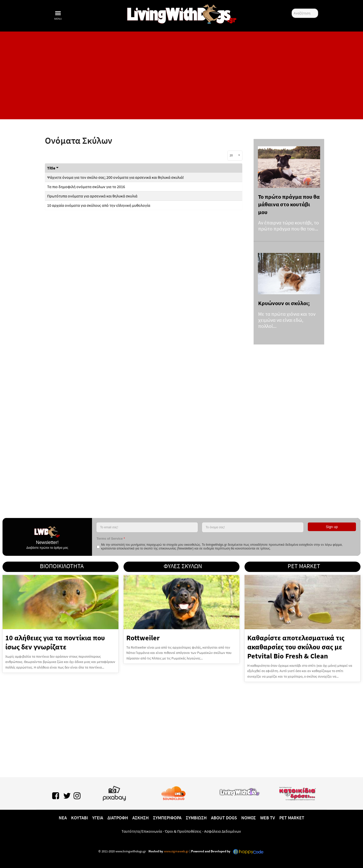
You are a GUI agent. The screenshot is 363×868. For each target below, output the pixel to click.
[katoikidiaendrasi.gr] (297, 792)
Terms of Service (111, 539)
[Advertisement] (181, 75)
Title (53, 168)
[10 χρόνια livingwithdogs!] (181, 13)
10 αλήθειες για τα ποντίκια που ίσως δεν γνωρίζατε (55, 642)
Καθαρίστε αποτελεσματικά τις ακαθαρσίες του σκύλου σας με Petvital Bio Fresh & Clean (296, 647)
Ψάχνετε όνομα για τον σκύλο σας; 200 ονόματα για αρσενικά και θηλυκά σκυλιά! (116, 177)
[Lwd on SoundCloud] (174, 792)
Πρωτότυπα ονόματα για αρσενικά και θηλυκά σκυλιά (92, 196)
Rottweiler (143, 638)
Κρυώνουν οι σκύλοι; (284, 303)
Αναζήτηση (292, 9)
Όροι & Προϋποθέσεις (183, 831)
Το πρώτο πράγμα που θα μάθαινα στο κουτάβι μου (289, 204)
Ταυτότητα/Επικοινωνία (142, 831)
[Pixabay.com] (114, 792)
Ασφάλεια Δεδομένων (223, 831)
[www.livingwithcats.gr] (239, 791)
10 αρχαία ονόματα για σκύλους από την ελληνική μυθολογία (99, 205)
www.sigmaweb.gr (176, 851)
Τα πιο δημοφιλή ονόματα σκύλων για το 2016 (86, 187)
